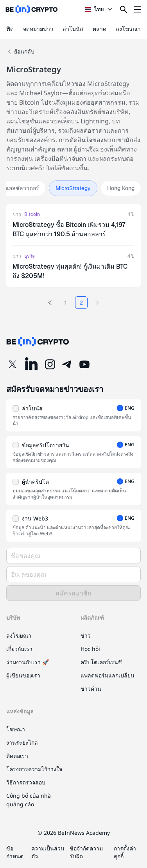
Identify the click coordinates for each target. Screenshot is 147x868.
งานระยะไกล (22, 742)
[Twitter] (13, 364)
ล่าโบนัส (73, 29)
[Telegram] (67, 364)
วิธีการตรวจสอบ (26, 782)
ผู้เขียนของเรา (23, 675)
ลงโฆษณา (128, 29)
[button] (73, 415)
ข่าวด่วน (91, 689)
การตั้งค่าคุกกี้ (125, 852)
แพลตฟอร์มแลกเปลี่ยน (108, 675)
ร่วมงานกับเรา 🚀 (28, 662)
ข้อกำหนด (15, 852)
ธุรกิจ (30, 256)
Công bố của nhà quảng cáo (29, 800)
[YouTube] (84, 364)
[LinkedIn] (31, 364)
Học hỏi (90, 649)
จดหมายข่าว (38, 29)
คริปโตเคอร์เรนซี (101, 662)
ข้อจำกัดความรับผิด (86, 852)
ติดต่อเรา (17, 756)
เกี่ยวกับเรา (19, 649)
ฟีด (10, 29)
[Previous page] (50, 303)
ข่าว (17, 214)
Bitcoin (32, 214)
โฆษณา (16, 729)
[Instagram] (50, 364)
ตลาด (99, 29)
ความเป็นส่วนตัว (48, 852)
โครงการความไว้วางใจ (34, 769)
